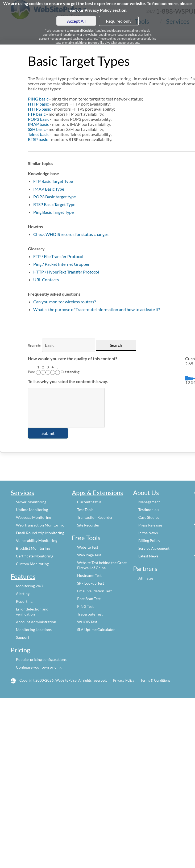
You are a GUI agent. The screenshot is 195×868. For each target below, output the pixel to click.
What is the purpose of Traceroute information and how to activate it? (97, 309)
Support (23, 637)
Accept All (76, 21)
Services (22, 493)
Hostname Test (89, 575)
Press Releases (150, 525)
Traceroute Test (90, 614)
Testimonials (149, 510)
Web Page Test (89, 555)
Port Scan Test (89, 599)
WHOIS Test (87, 622)
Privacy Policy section (105, 10)
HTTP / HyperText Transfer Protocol (66, 272)
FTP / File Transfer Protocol (58, 256)
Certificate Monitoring (35, 556)
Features (23, 576)
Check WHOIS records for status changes (71, 234)
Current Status (89, 502)
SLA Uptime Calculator (96, 630)
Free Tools (86, 538)
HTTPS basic (39, 109)
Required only (119, 21)
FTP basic (37, 114)
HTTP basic (38, 104)
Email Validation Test (94, 591)
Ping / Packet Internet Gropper (61, 264)
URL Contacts (46, 280)
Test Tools (85, 510)
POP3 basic (39, 119)
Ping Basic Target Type (53, 212)
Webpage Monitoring (34, 517)
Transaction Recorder (95, 517)
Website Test (88, 547)
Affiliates (146, 578)
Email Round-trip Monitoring (40, 533)
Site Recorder (88, 525)
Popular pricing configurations (41, 659)
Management (149, 502)
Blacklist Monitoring (33, 548)
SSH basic (37, 129)
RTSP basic (38, 139)
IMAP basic (38, 124)
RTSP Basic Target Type (54, 204)
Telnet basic (39, 134)
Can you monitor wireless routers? (65, 302)
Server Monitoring (31, 502)
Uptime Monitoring (32, 510)
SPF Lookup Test (91, 583)
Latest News (148, 556)
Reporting (24, 601)
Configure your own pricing (39, 667)
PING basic (38, 99)
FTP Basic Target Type (53, 181)
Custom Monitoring (32, 564)
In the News (148, 533)
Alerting (23, 594)
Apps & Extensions (97, 493)
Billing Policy (149, 541)
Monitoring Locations (34, 630)
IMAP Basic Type (49, 189)
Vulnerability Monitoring (37, 541)
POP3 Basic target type (55, 197)
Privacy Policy (124, 680)
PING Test (85, 606)
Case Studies (149, 517)
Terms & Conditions (155, 680)
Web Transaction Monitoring (40, 525)
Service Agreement (154, 548)
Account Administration (36, 622)
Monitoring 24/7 (30, 586)
